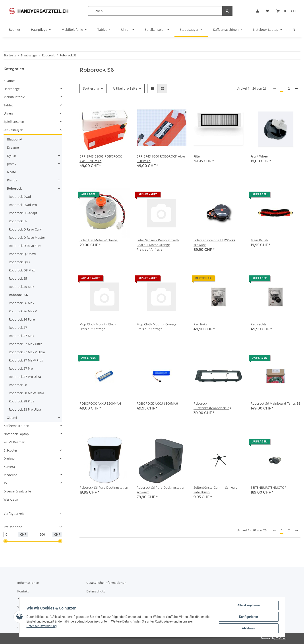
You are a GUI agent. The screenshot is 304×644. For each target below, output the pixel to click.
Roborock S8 (18, 385)
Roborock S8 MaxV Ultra (26, 393)
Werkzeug (11, 499)
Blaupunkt (15, 139)
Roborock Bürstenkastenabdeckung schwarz (212, 406)
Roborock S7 (18, 328)
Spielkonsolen (14, 122)
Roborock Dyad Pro (23, 205)
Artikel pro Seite (125, 88)
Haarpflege (12, 89)
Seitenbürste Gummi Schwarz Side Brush (216, 490)
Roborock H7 (18, 221)
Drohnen (10, 458)
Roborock (14, 188)
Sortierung (91, 88)
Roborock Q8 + (20, 262)
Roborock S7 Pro (21, 368)
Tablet (8, 105)
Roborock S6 (18, 295)
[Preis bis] (45, 534)
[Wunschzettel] (267, 11)
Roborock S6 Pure (22, 319)
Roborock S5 (18, 278)
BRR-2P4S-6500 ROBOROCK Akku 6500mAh (161, 159)
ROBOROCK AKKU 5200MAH (100, 403)
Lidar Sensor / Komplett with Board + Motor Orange (158, 242)
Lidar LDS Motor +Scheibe (99, 240)
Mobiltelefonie (14, 97)
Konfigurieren (249, 617)
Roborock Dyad (20, 197)
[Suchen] (155, 11)
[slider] (5, 541)
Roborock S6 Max (21, 303)
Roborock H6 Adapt (23, 213)
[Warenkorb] (287, 11)
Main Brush (259, 240)
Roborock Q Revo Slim (25, 246)
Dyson (12, 156)
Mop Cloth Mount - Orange (157, 324)
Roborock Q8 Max (22, 270)
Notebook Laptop (16, 434)
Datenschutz (96, 591)
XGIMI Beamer (14, 442)
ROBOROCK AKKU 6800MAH (157, 403)
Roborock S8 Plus (21, 401)
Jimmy (12, 164)
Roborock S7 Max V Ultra (27, 352)
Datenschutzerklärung (42, 626)
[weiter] (296, 88)
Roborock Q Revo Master (27, 237)
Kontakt (23, 591)
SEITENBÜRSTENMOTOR (269, 487)
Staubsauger (13, 130)
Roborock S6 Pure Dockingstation (104, 487)
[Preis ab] (11, 534)
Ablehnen (249, 628)
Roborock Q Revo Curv (25, 229)
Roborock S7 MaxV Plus (26, 360)
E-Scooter (11, 450)
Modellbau (12, 475)
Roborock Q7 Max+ (23, 254)
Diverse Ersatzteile (17, 491)
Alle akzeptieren (249, 605)
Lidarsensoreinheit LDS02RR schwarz (214, 242)
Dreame (13, 147)
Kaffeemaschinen (16, 426)
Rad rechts (259, 324)
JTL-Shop (281, 638)
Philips (12, 180)
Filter (197, 156)
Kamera (9, 467)
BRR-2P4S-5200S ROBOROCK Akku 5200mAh (101, 159)
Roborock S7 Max (21, 336)
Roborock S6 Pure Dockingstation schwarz (161, 490)
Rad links (200, 324)
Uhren (8, 113)
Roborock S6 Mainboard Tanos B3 (276, 403)
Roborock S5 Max (21, 287)
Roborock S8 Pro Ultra (25, 409)
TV (5, 483)
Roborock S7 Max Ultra (26, 344)
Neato (12, 172)
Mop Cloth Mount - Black (98, 324)
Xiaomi (12, 418)
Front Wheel (260, 156)
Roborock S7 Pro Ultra (25, 377)
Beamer (9, 81)
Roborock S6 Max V (23, 311)
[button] (258, 11)
